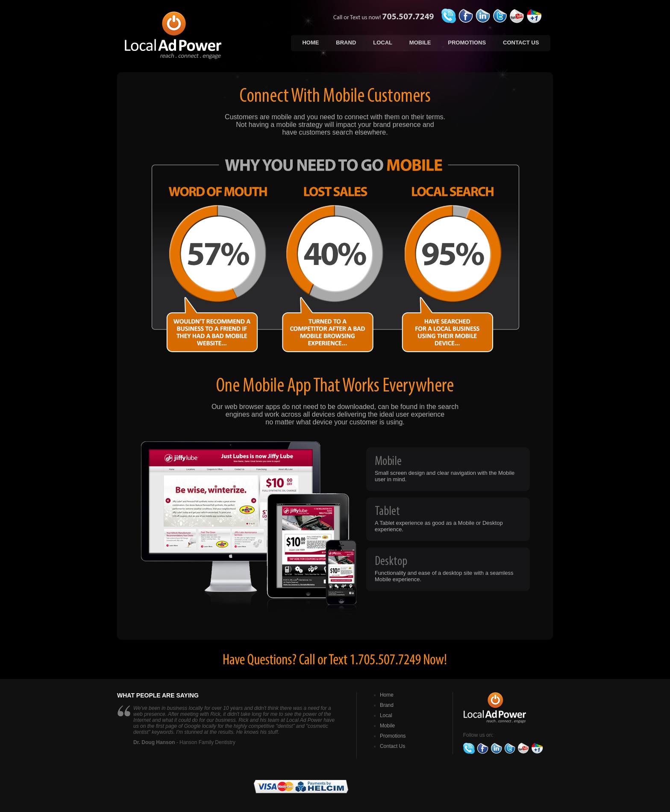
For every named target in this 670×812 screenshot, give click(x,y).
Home (310, 43)
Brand (346, 43)
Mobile (420, 43)
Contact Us (521, 43)
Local (383, 43)
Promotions (467, 43)
